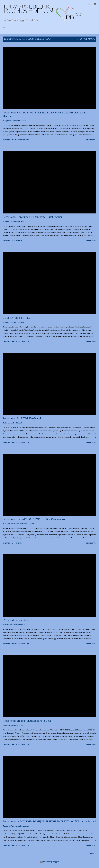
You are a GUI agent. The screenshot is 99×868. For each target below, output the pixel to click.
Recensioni (34, 28)
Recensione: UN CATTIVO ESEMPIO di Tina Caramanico (34, 519)
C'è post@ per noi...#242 (16, 620)
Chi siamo (20, 28)
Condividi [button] (7, 140)
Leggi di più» (91, 140)
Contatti (59, 28)
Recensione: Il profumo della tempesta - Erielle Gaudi (32, 217)
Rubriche (47, 28)
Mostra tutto (86, 39)
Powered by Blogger (49, 862)
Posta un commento (21, 140)
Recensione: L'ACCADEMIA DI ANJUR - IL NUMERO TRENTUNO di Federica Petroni (49, 822)
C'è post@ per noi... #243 (17, 318)
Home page (7, 28)
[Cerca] (90, 4)
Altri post (92, 853)
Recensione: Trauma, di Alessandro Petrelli (27, 721)
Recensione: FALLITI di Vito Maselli (22, 419)
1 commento (17, 241)
